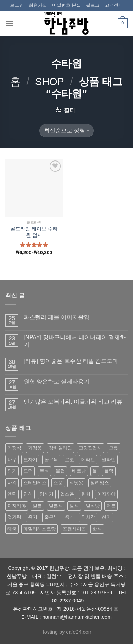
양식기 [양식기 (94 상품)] (47, 494)
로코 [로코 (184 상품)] (70, 460)
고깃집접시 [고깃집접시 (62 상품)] (90, 448)
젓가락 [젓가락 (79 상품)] (14, 517)
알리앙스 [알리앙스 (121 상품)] (100, 483)
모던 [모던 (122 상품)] (28, 471)
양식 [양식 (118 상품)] (28, 494)
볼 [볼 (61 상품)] (95, 471)
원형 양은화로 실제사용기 (57, 381)
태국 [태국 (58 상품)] (12, 529)
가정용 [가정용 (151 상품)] (35, 448)
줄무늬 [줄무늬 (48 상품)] (51, 517)
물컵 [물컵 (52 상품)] (60, 471)
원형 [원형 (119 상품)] (86, 494)
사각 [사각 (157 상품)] (12, 483)
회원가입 (38, 5)
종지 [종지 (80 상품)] (33, 517)
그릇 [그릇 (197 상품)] (113, 448)
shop (50, 82)
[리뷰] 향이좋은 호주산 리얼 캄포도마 (71, 361)
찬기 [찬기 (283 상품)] (106, 517)
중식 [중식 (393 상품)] (70, 517)
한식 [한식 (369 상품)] (97, 529)
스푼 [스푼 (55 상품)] (58, 483)
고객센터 (114, 5)
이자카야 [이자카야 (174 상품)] (17, 506)
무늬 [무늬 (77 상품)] (44, 471)
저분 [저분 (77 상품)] (111, 506)
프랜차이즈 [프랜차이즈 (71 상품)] (74, 529)
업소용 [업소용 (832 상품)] (67, 494)
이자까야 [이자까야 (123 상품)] (106, 494)
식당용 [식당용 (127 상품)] (76, 483)
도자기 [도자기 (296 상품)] (30, 460)
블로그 (93, 5)
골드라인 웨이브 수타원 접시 (34, 232)
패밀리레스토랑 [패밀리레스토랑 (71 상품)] (40, 529)
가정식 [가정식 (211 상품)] (14, 448)
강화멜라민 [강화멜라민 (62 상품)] (60, 448)
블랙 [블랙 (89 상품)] (109, 471)
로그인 (17, 5)
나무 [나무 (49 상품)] (12, 460)
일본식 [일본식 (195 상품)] (56, 506)
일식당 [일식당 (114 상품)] (93, 506)
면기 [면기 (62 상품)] (12, 471)
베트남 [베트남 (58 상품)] (79, 471)
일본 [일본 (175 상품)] (37, 506)
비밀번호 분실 (67, 5)
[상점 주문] (66, 131)
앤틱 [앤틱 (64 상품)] (12, 494)
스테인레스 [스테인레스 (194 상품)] (35, 483)
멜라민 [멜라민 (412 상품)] (109, 460)
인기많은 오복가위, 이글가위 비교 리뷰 (73, 402)
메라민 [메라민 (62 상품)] (88, 460)
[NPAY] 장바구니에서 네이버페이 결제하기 (75, 341)
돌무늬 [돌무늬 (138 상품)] (51, 460)
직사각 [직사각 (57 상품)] (88, 517)
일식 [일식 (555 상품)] (74, 506)
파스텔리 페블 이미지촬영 (57, 317)
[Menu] (10, 23)
